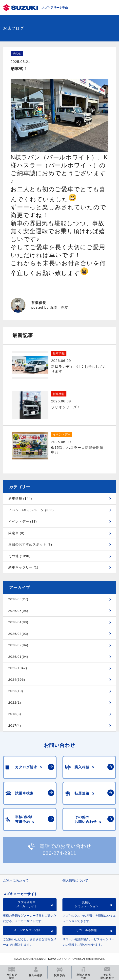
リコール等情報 (86, 930)
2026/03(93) (18, 634)
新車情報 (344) (20, 499)
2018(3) (15, 714)
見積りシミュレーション (86, 904)
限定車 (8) (17, 533)
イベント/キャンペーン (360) (31, 510)
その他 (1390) (20, 556)
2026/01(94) (18, 657)
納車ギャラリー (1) (23, 567)
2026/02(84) (18, 645)
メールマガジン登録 (27, 930)
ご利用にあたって (16, 880)
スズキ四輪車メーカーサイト (27, 904)
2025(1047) (18, 668)
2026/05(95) (18, 611)
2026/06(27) (18, 599)
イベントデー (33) (23, 521)
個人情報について (75, 880)
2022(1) (15, 703)
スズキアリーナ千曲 (55, 8)
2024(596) (17, 680)
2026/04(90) (18, 622)
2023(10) (16, 691)
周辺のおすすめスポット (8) (30, 544)
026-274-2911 (60, 853)
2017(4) (15, 726)
